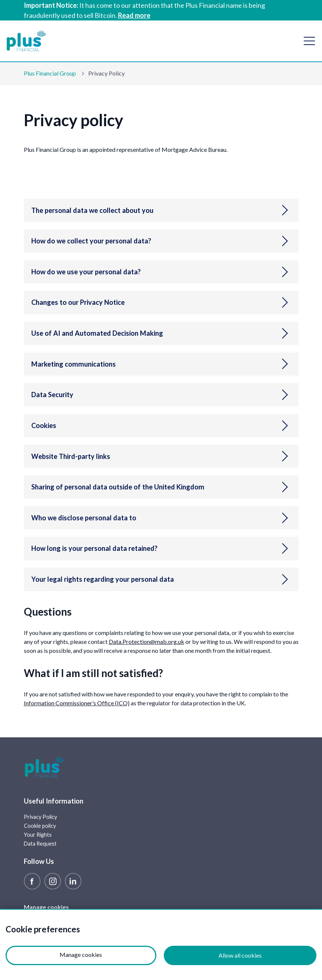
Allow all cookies (240, 955)
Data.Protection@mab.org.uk (146, 641)
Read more (134, 15)
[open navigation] (309, 41)
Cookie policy (40, 826)
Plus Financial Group (50, 73)
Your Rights (38, 835)
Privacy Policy (40, 817)
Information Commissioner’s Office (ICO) (77, 703)
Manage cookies (46, 907)
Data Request (40, 844)
